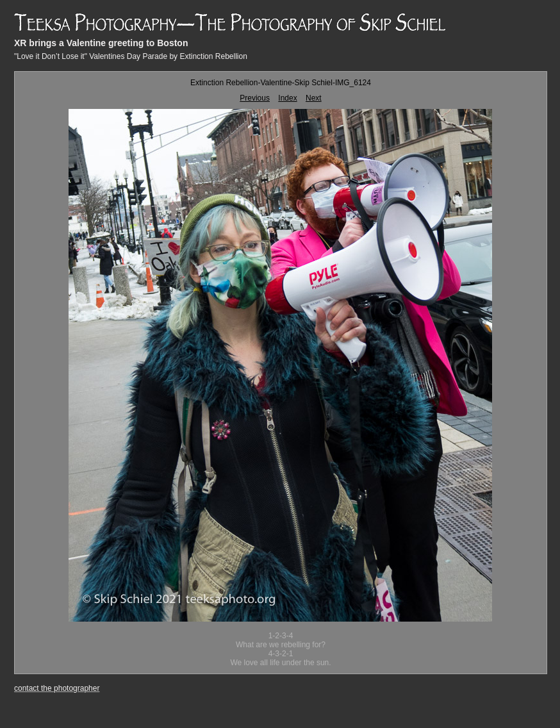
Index (287, 98)
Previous (255, 98)
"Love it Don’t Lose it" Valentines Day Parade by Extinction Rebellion (131, 56)
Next (314, 98)
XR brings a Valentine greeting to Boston (101, 43)
